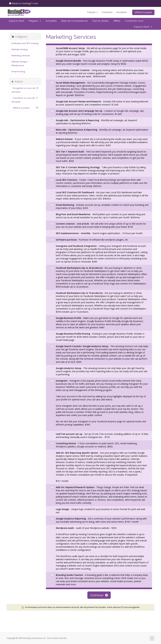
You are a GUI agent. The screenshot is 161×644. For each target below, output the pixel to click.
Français (92, 12)
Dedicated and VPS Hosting (25, 43)
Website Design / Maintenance (20, 63)
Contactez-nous (134, 21)
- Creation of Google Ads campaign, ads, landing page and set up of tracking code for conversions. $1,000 (98, 112)
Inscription (121, 12)
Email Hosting (18, 71)
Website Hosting (19, 49)
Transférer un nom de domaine (25, 100)
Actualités (51, 21)
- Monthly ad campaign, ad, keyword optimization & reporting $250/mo (100, 131)
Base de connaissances (75, 21)
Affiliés (117, 21)
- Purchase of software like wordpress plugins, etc (90, 240)
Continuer (99, 595)
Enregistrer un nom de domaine (25, 90)
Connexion (107, 12)
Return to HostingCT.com (24, 3)
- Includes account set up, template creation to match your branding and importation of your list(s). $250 (100, 206)
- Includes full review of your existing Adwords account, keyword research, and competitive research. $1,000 (100, 103)
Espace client (17, 21)
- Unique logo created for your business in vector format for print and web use (98, 511)
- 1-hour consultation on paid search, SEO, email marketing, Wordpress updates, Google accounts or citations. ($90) (94, 445)
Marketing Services (21, 55)
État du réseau (101, 21)
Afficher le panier (143, 12)
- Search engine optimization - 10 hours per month (97, 233)
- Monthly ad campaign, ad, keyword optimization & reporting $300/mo (94, 122)
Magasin (35, 21)
